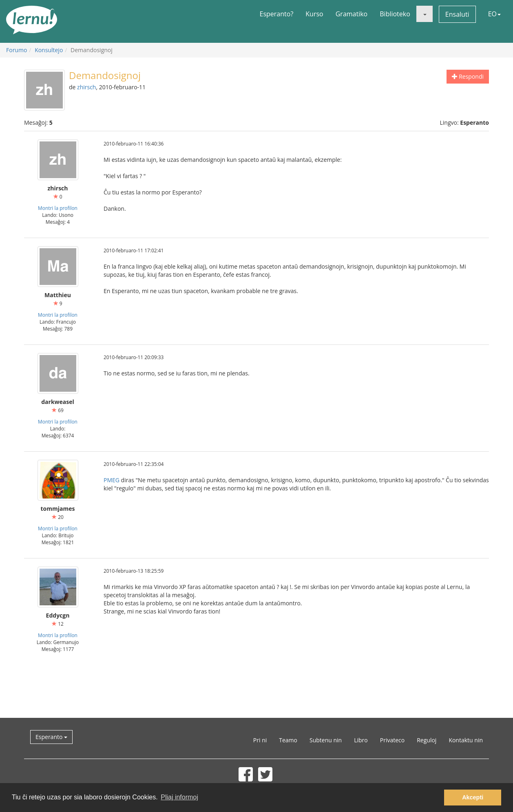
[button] (425, 14)
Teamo (288, 740)
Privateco (392, 740)
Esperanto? (277, 14)
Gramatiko (352, 14)
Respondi (468, 76)
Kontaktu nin (466, 740)
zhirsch (86, 87)
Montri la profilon (58, 208)
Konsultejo (49, 50)
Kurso (314, 14)
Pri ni (260, 740)
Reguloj (427, 740)
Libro (361, 740)
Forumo (17, 50)
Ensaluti (457, 14)
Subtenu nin (326, 740)
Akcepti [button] (473, 797)
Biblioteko (395, 14)
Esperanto (51, 737)
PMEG (112, 480)
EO (494, 14)
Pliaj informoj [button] (179, 797)
